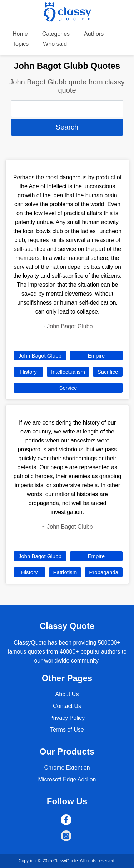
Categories (56, 34)
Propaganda (104, 572)
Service (68, 388)
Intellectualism (68, 372)
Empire (96, 356)
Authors (94, 34)
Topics (21, 44)
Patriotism (65, 572)
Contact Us (67, 706)
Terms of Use (67, 730)
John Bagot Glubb (40, 356)
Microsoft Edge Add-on (67, 779)
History (28, 372)
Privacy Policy (67, 718)
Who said (55, 44)
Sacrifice (108, 372)
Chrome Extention (67, 768)
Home (20, 34)
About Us (67, 694)
